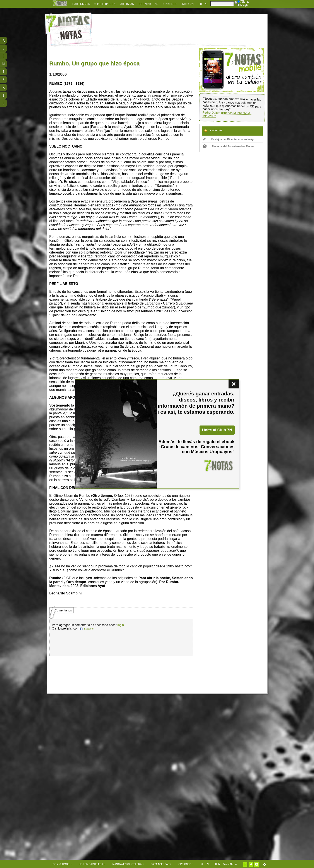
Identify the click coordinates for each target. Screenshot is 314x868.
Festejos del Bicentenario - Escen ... (230, 146)
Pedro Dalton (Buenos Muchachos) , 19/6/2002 (227, 114)
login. (121, 625)
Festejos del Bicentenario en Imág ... (230, 139)
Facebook (89, 629)
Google (243, 5)
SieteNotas (230, 864)
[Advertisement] (185, 26)
